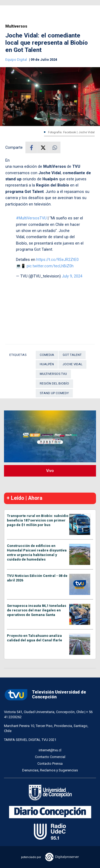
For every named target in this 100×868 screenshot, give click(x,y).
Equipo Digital (17, 60)
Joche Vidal (72, 364)
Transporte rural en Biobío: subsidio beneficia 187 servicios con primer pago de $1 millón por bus (38, 520)
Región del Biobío (54, 383)
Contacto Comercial (50, 757)
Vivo (50, 471)
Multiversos (16, 26)
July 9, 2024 (72, 276)
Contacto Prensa (50, 764)
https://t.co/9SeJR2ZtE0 (57, 260)
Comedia (47, 355)
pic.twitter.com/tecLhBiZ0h (50, 266)
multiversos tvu (53, 374)
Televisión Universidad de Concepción (45, 695)
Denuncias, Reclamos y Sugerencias (50, 770)
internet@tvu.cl (50, 750)
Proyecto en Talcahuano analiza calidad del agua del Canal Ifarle (35, 638)
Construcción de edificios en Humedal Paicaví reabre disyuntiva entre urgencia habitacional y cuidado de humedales (37, 553)
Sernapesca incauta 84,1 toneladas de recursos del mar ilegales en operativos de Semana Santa (37, 610)
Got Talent (72, 355)
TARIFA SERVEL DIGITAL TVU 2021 (30, 740)
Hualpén (47, 364)
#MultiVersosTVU (31, 218)
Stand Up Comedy (54, 393)
